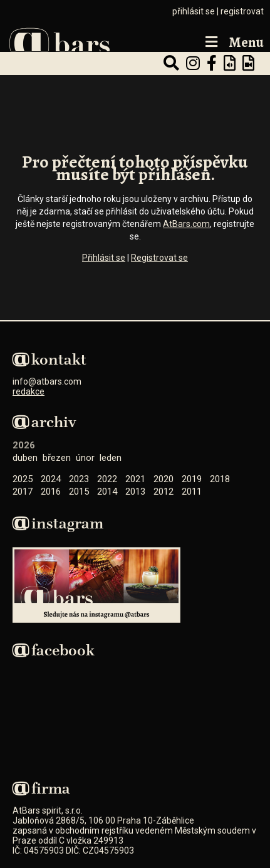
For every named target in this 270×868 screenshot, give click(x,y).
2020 (164, 479)
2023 (79, 479)
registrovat (242, 11)
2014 (107, 492)
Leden (111, 458)
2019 (192, 479)
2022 (107, 479)
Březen (57, 458)
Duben (25, 458)
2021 (135, 479)
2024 (51, 479)
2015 (79, 492)
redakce (29, 391)
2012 (164, 492)
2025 (23, 479)
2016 (51, 492)
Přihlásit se (104, 258)
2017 (23, 492)
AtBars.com (186, 224)
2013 (135, 492)
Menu (233, 43)
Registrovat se (159, 258)
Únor (85, 458)
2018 (220, 479)
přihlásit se (194, 11)
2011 (192, 492)
